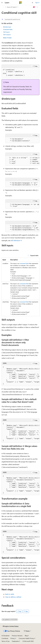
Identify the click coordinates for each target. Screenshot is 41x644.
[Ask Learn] (34, 7)
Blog (26, 636)
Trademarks (15, 641)
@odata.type (7, 27)
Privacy (13, 638)
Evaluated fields (8, 29)
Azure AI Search (12, 7)
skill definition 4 (16, 240)
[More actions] (38, 7)
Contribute (5, 638)
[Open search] (32, 3)
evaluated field (24, 263)
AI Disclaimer (6, 636)
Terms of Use (5, 641)
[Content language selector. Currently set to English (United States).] (11, 626)
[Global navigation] (2, 3)
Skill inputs (6, 32)
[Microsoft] (20, 3)
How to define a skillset (13, 597)
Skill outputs (7, 35)
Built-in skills (10, 594)
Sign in (37, 3)
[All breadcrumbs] (3, 7)
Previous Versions (17, 636)
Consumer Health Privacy (26, 638)
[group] (22, 161)
